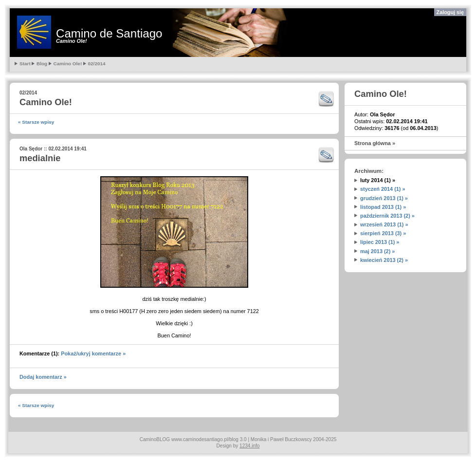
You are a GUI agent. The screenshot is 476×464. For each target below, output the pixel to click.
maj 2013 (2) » (377, 251)
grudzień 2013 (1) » (384, 198)
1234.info (249, 446)
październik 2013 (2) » (387, 216)
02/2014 (97, 64)
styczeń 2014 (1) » (383, 189)
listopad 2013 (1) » (383, 207)
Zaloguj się (450, 12)
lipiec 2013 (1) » (380, 242)
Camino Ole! (68, 64)
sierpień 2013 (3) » (383, 233)
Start (25, 64)
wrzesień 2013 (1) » (384, 224)
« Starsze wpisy (36, 122)
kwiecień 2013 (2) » (384, 260)
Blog (42, 64)
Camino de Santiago (109, 33)
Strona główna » (375, 143)
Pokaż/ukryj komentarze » (93, 353)
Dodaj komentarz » (43, 377)
